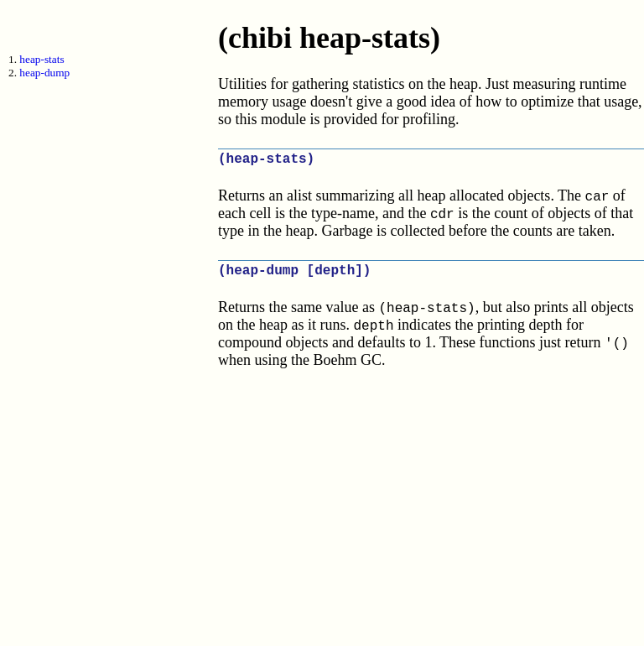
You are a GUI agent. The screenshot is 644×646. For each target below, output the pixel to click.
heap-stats (42, 59)
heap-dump (44, 73)
